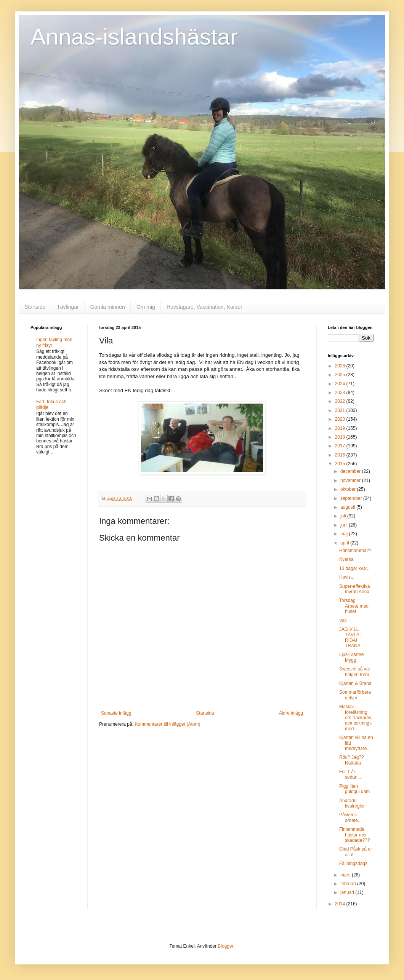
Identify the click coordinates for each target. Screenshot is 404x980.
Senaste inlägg (116, 713)
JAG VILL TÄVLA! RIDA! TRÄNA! (350, 638)
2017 (341, 446)
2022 (341, 401)
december (351, 471)
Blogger (225, 946)
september (352, 498)
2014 (341, 904)
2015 (341, 464)
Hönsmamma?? (355, 551)
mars (346, 875)
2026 (341, 366)
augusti (348, 507)
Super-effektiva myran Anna (355, 589)
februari (349, 884)
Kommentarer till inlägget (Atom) (167, 724)
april (345, 543)
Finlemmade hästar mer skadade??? (354, 835)
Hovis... (347, 577)
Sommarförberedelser (355, 695)
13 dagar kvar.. (354, 568)
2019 (341, 428)
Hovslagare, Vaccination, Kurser (204, 307)
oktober (349, 489)
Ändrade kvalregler (352, 803)
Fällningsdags (353, 863)
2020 (341, 419)
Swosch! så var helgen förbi (355, 672)
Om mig (146, 307)
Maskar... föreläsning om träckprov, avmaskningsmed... (356, 718)
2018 (341, 437)
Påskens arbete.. (350, 817)
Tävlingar (68, 307)
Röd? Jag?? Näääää (352, 760)
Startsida (35, 307)
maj (345, 534)
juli (344, 516)
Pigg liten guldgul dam (354, 789)
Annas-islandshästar (134, 37)
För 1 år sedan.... (351, 774)
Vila (343, 621)
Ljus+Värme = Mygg (353, 657)
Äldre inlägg (291, 713)
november (351, 480)
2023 (341, 393)
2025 (341, 375)
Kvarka (346, 559)
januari (348, 892)
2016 (341, 455)
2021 (341, 410)
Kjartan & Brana (355, 683)
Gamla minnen (108, 307)
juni (345, 525)
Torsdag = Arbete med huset (354, 606)
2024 (341, 384)
